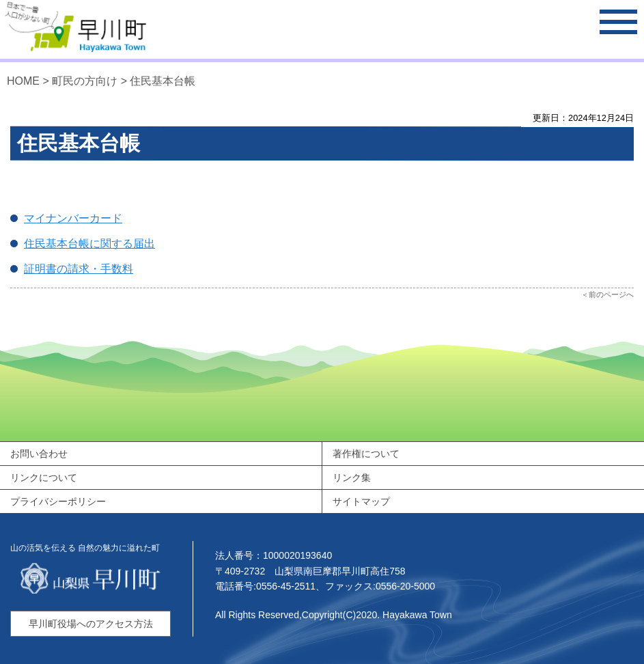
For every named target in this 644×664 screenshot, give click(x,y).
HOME (23, 81)
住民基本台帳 (163, 81)
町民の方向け (85, 81)
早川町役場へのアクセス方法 (91, 624)
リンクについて (44, 478)
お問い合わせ (39, 454)
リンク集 (352, 478)
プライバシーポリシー (58, 501)
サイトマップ (361, 501)
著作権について (366, 454)
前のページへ (611, 294)
